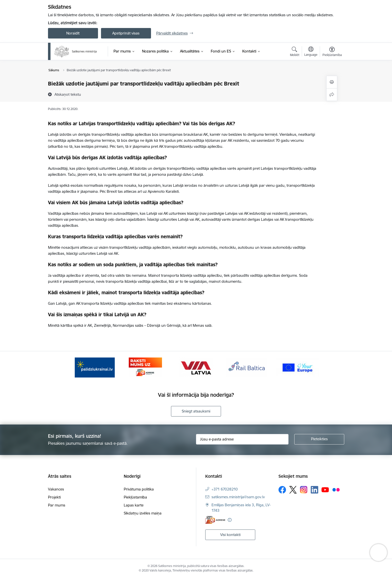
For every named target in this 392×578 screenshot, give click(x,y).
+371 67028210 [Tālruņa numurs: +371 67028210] (225, 489)
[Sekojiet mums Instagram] (304, 490)
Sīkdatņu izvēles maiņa (143, 513)
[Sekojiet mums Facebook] (282, 490)
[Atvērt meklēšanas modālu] (295, 52)
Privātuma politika (139, 489)
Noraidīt (73, 33)
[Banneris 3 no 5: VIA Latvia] (196, 367)
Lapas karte (134, 505)
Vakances (56, 489)
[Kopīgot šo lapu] (332, 95)
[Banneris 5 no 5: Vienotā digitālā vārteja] (297, 367)
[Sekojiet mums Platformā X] (293, 490)
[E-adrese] (215, 520)
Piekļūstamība (135, 497)
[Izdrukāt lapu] (332, 82)
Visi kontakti (230, 535)
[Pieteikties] (319, 439)
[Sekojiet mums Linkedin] (314, 490)
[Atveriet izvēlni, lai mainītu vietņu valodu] (311, 52)
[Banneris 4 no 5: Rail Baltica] (247, 367)
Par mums (57, 505)
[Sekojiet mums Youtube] (325, 489)
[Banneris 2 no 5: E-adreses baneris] (145, 367)
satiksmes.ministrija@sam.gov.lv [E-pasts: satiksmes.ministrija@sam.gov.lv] (238, 497)
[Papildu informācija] (230, 520)
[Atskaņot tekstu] (68, 94)
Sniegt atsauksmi (196, 411)
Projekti (54, 497)
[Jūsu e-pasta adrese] (242, 439)
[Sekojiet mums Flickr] (336, 489)
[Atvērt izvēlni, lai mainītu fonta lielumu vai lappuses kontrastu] (332, 52)
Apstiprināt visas (126, 33)
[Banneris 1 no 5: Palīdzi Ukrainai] (95, 367)
